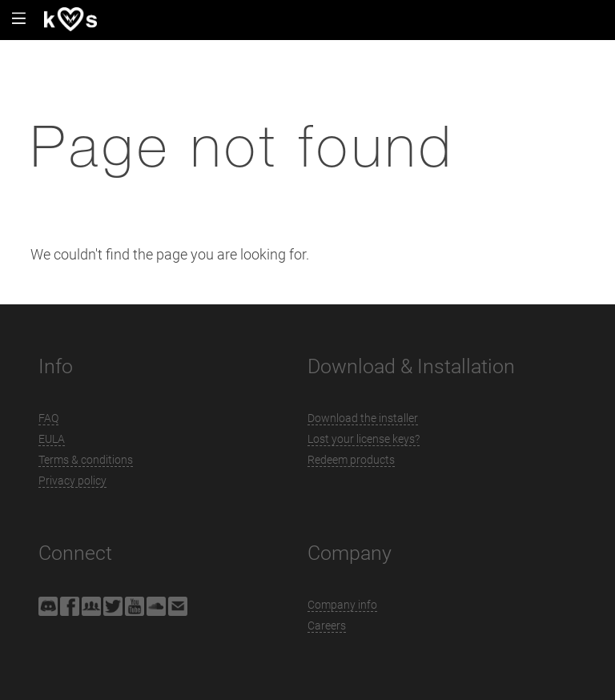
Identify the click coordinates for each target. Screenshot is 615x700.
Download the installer (363, 418)
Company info (342, 605)
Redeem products (351, 460)
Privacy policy (72, 481)
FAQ (48, 418)
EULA (52, 439)
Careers (327, 626)
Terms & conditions (86, 460)
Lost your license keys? (364, 439)
